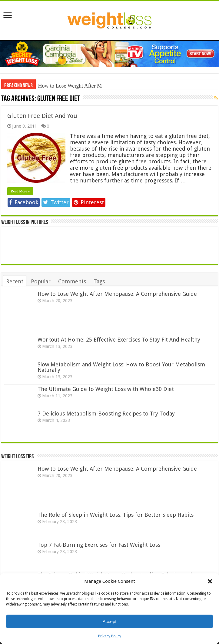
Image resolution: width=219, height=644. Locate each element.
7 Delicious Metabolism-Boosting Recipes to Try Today (106, 414)
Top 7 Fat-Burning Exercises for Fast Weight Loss (99, 545)
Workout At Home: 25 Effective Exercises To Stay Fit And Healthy (119, 340)
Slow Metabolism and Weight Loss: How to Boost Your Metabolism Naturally (121, 367)
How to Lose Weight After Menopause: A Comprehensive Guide (117, 294)
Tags (99, 281)
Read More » (20, 191)
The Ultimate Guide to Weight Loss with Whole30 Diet (106, 389)
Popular (41, 281)
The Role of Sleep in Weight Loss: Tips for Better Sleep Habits (116, 515)
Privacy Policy (110, 636)
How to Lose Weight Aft (65, 86)
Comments (72, 281)
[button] (210, 581)
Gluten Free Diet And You (42, 116)
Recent (15, 281)
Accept (110, 621)
